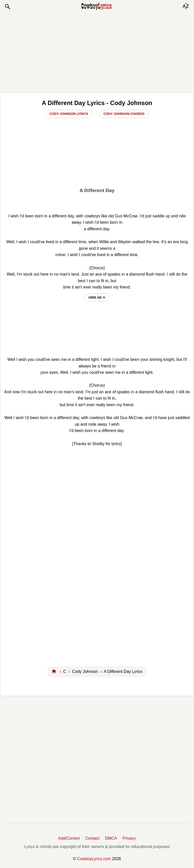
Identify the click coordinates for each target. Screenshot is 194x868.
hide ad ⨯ (97, 297)
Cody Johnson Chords (124, 114)
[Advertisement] (97, 51)
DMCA (111, 838)
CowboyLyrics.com (94, 859)
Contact (92, 838)
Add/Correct (69, 838)
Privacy (129, 838)
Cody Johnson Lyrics (69, 114)
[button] (7, 7)
